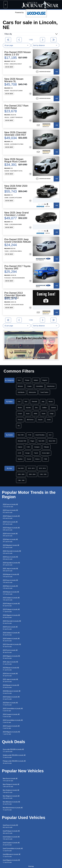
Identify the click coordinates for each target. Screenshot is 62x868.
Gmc (36, 408)
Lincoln (20, 414)
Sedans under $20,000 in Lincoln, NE (14, 756)
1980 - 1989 (21, 480)
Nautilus (20, 459)
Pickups (27, 380)
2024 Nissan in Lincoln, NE (11, 686)
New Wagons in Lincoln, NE (11, 797)
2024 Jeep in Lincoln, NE (10, 663)
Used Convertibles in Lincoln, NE (13, 850)
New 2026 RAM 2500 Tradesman (16, 187)
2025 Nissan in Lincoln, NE (11, 593)
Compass (37, 447)
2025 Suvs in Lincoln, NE (10, 511)
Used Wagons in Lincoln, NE (11, 861)
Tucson (29, 459)
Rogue (32, 441)
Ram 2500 (41, 441)
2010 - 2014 (42, 468)
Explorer (20, 447)
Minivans (20, 386)
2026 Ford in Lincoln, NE (10, 535)
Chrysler (40, 420)
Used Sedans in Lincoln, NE (11, 838)
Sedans (36, 380)
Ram (26, 402)
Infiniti (36, 414)
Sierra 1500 (52, 441)
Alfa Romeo (30, 420)
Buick (28, 414)
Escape (27, 453)
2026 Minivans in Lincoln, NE (12, 692)
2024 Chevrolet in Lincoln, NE (12, 622)
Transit (36, 453)
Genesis (53, 408)
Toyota (44, 414)
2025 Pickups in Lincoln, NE (11, 529)
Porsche (20, 420)
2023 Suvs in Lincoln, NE (10, 581)
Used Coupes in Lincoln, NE (11, 844)
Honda (49, 420)
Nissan (51, 402)
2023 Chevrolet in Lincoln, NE (12, 645)
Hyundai (28, 408)
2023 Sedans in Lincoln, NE (11, 698)
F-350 (45, 459)
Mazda (20, 408)
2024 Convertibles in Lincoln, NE (13, 721)
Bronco (38, 459)
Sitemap (31, 866)
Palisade (46, 447)
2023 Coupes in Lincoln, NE (11, 727)
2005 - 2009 (21, 474)
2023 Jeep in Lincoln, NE (10, 680)
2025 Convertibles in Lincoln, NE (13, 710)
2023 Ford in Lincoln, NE (10, 651)
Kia (19, 426)
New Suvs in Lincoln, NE (10, 780)
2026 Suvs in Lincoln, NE (10, 505)
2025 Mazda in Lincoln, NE (11, 546)
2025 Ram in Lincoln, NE (10, 587)
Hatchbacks (21, 392)
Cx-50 (19, 453)
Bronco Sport (46, 453)
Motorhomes (51, 386)
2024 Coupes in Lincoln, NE (11, 715)
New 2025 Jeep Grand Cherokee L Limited (17, 214)
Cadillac (44, 408)
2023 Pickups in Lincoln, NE (11, 610)
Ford (19, 402)
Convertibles (39, 386)
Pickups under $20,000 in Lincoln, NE (14, 762)
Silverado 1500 (22, 441)
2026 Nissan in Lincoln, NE (11, 575)
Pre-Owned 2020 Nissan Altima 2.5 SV (18, 53)
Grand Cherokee (40, 435)
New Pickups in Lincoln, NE (11, 785)
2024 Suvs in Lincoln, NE (10, 558)
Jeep (43, 402)
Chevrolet (34, 402)
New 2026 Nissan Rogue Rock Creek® (16, 160)
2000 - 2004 (32, 474)
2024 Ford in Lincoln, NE (10, 628)
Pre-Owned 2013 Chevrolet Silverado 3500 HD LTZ (15, 295)
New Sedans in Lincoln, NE (11, 791)
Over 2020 (21, 468)
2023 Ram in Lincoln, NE (10, 704)
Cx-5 (50, 435)
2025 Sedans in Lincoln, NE (11, 599)
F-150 (30, 435)
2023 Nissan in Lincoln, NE (11, 669)
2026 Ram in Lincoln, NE (10, 540)
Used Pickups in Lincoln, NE (11, 832)
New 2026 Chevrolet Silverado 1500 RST (15, 134)
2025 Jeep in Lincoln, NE (10, 570)
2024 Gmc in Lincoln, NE (10, 675)
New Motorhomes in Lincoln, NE (13, 809)
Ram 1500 (21, 435)
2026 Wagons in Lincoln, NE (11, 616)
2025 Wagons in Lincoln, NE (11, 657)
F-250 (28, 447)
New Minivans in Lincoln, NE (11, 803)
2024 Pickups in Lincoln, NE (11, 605)
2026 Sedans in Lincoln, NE (11, 634)
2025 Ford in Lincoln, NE (10, 523)
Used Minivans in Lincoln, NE (12, 855)
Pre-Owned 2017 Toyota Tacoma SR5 (17, 267)
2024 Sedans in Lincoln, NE (11, 640)
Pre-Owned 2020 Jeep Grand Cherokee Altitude (18, 241)
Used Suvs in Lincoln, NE (10, 826)
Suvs (19, 380)
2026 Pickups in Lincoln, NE (11, 517)
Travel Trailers (44, 392)
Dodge (52, 414)
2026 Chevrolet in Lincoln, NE (12, 552)
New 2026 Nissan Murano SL (14, 80)
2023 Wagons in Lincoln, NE (11, 733)
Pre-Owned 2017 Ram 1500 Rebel (16, 107)
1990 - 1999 (43, 474)
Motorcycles (32, 392)
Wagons (45, 380)
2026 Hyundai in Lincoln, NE (11, 564)
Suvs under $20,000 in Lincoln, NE (13, 750)
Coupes (29, 386)
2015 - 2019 (31, 468)
